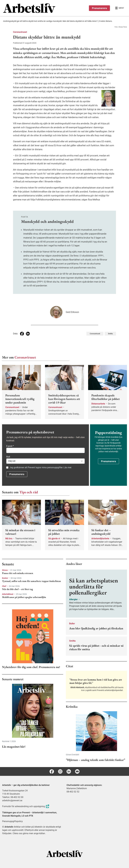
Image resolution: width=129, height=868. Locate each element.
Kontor (5, 578)
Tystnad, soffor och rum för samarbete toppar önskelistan (31, 581)
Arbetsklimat (8, 594)
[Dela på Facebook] (22, 334)
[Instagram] (60, 771)
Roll (8, 457)
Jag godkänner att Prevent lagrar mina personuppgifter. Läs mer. (41, 467)
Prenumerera (99, 8)
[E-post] (77, 771)
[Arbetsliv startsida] (65, 854)
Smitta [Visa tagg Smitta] (110, 334)
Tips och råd (29, 492)
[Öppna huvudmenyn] (120, 8)
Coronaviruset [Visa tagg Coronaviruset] (95, 334)
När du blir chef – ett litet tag (17, 589)
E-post (10, 446)
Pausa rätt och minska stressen (18, 573)
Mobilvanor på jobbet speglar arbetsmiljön (24, 597)
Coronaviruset (20, 32)
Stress (5, 570)
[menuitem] (34, 8)
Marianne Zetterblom (77, 788)
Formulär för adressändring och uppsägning (26, 806)
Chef (4, 586)
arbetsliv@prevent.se (12, 800)
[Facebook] (52, 771)
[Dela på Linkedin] (28, 334)
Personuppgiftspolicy (12, 821)
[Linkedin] (69, 771)
